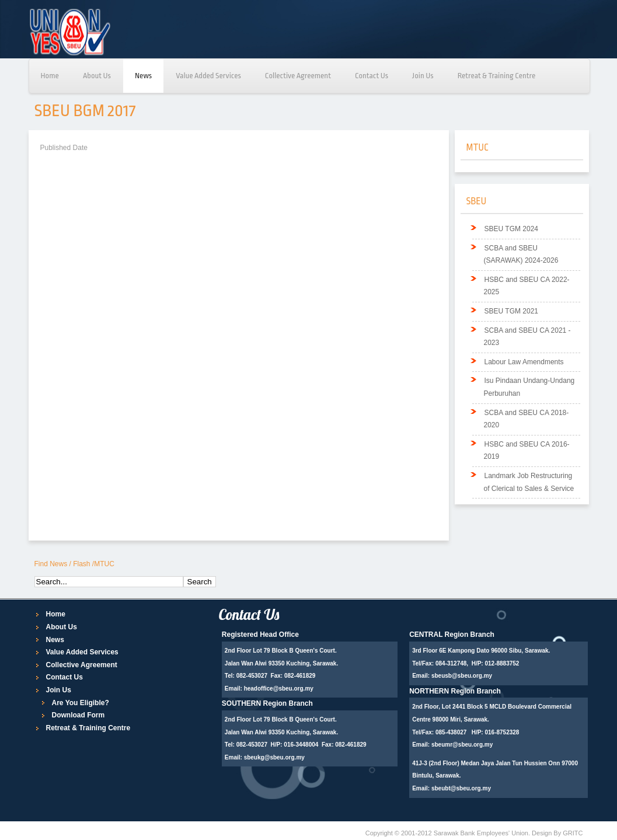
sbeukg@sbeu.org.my (274, 757)
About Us (97, 76)
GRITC (573, 833)
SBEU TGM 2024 (511, 229)
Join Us (423, 76)
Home (50, 76)
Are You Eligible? (81, 703)
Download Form (79, 715)
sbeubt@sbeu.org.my (461, 788)
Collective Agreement (298, 76)
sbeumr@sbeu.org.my (462, 745)
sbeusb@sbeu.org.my (462, 676)
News (143, 76)
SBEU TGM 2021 (511, 311)
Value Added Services (208, 76)
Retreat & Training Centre (497, 76)
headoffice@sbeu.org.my (279, 689)
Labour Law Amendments (524, 362)
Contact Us (372, 76)
